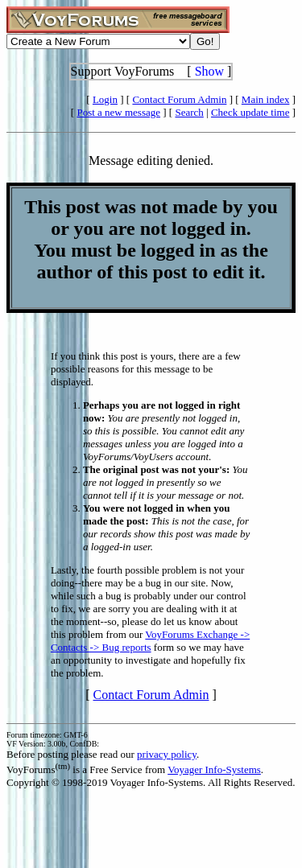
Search (189, 112)
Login (105, 99)
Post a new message (118, 112)
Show (209, 71)
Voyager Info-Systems (214, 769)
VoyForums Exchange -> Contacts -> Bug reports (150, 641)
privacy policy (167, 754)
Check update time (250, 112)
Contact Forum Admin (179, 99)
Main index (266, 99)
